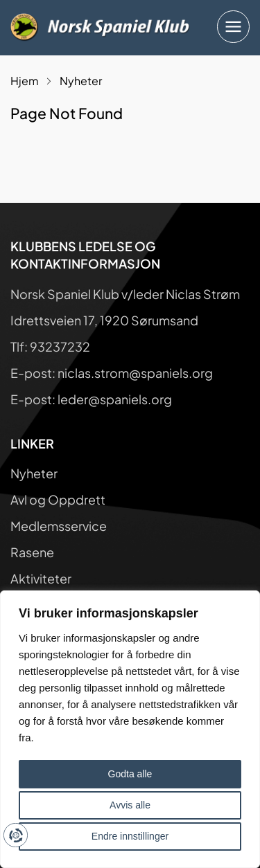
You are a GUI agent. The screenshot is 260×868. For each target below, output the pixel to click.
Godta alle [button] (130, 774)
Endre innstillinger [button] (130, 836)
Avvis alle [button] (130, 805)
